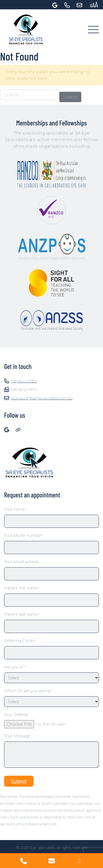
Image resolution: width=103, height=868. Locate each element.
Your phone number (24, 535)
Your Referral (16, 714)
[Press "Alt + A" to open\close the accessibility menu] (94, 5)
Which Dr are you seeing (28, 691)
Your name (15, 509)
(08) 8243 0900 (21, 381)
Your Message (17, 736)
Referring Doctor (21, 641)
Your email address (22, 562)
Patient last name (22, 614)
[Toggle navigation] (93, 30)
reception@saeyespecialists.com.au (38, 398)
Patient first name (22, 588)
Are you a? (15, 667)
